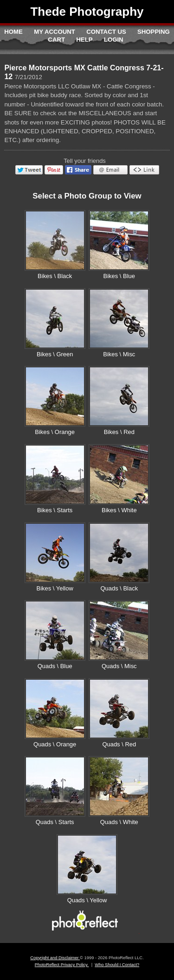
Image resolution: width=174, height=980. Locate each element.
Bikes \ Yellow (55, 588)
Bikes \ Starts (55, 510)
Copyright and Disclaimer (55, 958)
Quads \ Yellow (87, 900)
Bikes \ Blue (119, 276)
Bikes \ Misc (119, 354)
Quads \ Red (119, 744)
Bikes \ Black (55, 276)
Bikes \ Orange (55, 432)
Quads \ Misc (119, 666)
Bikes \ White (119, 510)
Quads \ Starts (55, 822)
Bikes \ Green (55, 354)
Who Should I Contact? (117, 965)
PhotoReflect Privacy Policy (62, 965)
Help (84, 40)
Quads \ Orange (55, 744)
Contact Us (106, 32)
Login (114, 40)
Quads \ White (119, 822)
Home (13, 32)
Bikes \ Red (119, 432)
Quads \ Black (119, 588)
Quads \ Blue (55, 666)
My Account (55, 32)
